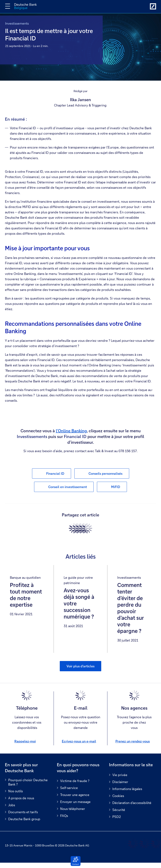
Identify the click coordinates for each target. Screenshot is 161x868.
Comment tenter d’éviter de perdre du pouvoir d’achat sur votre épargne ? (131, 608)
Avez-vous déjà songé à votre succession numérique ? (79, 604)
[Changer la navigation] (8, 6)
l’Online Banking (71, 431)
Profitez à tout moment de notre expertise (26, 595)
